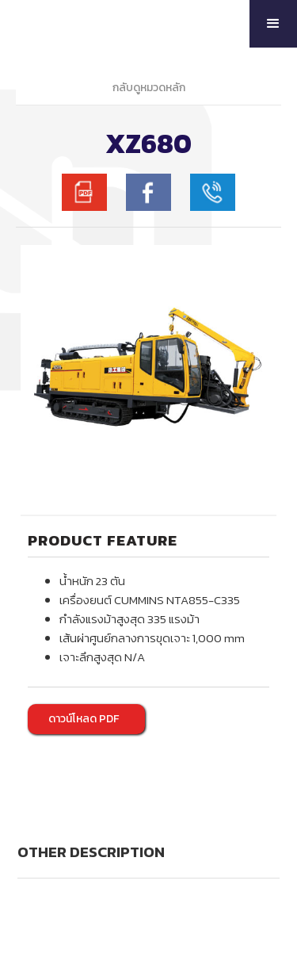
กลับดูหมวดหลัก (149, 88)
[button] (273, 24)
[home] (92, 23)
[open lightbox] (148, 373)
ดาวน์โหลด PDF (84, 719)
